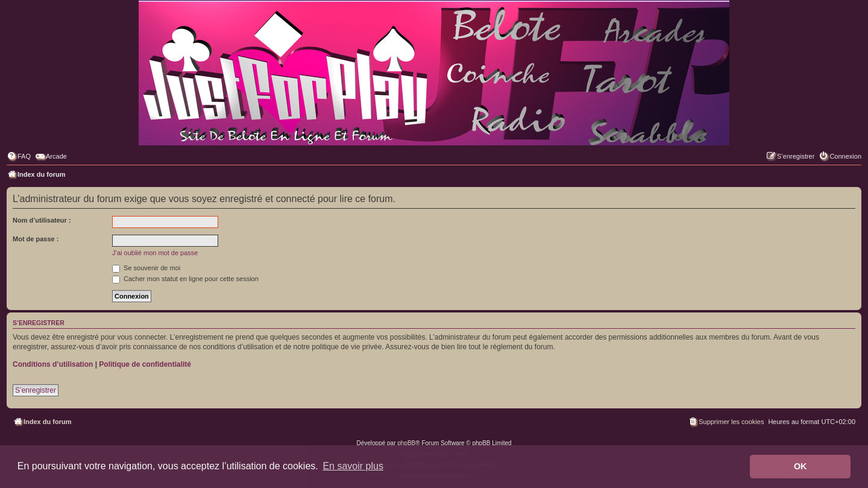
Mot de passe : (36, 239)
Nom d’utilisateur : (42, 220)
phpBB (406, 443)
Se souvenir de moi (146, 268)
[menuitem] (19, 156)
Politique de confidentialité (145, 364)
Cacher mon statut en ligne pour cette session (185, 279)
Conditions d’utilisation (53, 364)
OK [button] (800, 466)
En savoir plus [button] (353, 466)
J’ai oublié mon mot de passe (155, 253)
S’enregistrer (36, 390)
